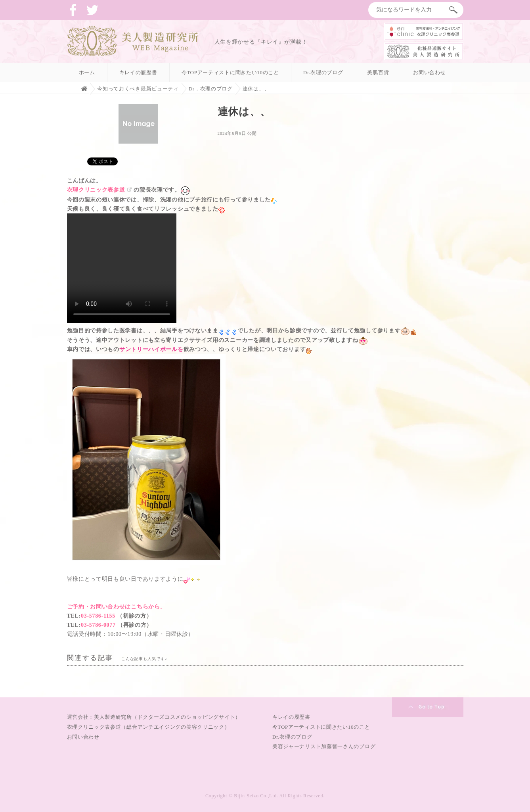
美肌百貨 (378, 72)
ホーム (87, 72)
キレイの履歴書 (138, 72)
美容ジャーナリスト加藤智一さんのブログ (324, 746)
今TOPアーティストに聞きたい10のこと (230, 72)
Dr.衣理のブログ (323, 72)
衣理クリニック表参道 (96, 190)
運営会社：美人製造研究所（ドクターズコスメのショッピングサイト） (154, 717)
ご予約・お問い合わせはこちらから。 (117, 607)
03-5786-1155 (98, 616)
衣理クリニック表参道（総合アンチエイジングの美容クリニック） (148, 727)
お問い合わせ (429, 72)
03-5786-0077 (98, 625)
